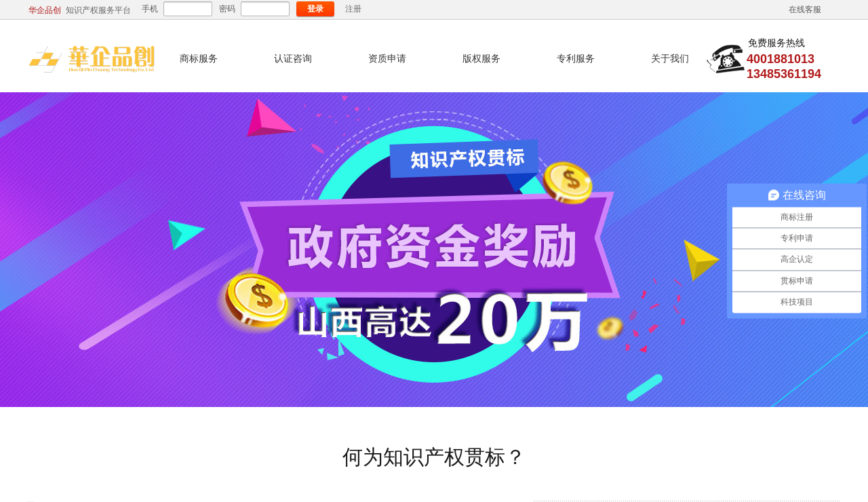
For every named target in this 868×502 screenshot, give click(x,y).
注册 (353, 9)
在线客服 (805, 9)
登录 (315, 9)
